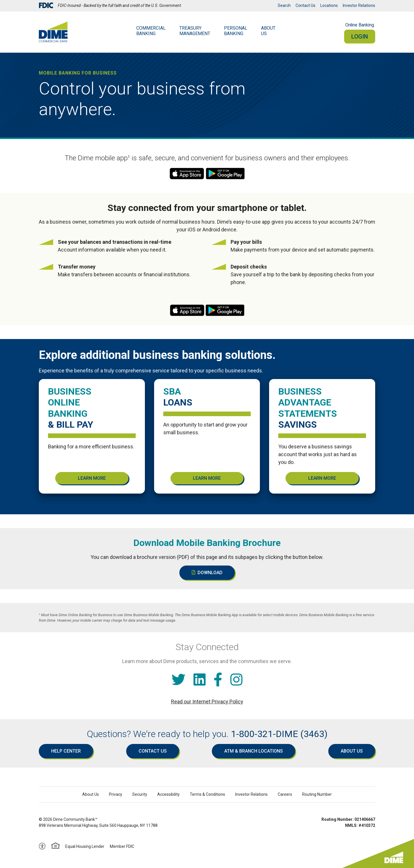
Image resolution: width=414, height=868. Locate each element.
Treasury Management (195, 31)
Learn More (92, 478)
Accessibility (168, 794)
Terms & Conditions (207, 794)
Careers (285, 794)
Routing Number (317, 794)
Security (140, 794)
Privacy (116, 794)
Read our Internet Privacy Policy (207, 702)
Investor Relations (359, 5)
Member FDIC (122, 846)
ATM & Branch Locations (254, 751)
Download (207, 573)
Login (360, 37)
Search (284, 5)
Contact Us (305, 5)
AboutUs (268, 31)
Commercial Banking (151, 31)
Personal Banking (236, 31)
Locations (329, 5)
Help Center (66, 751)
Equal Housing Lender (85, 846)
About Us (352, 751)
